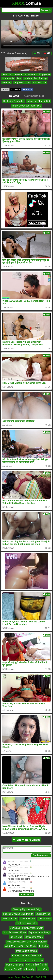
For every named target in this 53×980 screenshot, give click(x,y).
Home (10, 977)
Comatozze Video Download (27, 955)
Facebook (27, 89)
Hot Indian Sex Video (14, 101)
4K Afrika (43, 946)
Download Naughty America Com (27, 928)
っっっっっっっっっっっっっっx (27, 960)
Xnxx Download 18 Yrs (15, 932)
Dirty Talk (18, 83)
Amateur (33, 74)
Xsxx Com (43, 969)
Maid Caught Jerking (26, 951)
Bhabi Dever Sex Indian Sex (26, 106)
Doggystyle (45, 74)
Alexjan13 (20, 74)
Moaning (7, 83)
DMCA (25, 977)
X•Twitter (15, 89)
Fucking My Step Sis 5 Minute (18, 914)
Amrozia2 (7, 74)
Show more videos (26, 840)
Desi (28, 83)
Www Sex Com (28, 919)
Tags (18, 977)
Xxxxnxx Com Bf (13, 969)
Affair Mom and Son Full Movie (21, 946)
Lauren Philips (43, 914)
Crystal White (45, 919)
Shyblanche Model (34, 937)
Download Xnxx (10, 919)
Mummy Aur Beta (15, 965)
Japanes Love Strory (39, 932)
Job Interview (40, 942)
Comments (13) (34, 96)
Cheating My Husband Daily (26, 909)
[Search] (21, 10)
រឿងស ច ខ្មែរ (30, 969)
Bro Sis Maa (16, 937)
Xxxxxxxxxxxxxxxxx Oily (19, 942)
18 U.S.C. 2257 (39, 977)
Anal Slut (37, 83)
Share (5, 89)
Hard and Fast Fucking (35, 79)
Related (14, 96)
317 (47, 53)
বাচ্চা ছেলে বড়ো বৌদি (26, 923)
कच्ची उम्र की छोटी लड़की (36, 965)
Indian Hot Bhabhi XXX (38, 101)
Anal (19, 79)
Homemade (8, 79)
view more (27, 894)
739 (37, 53)
